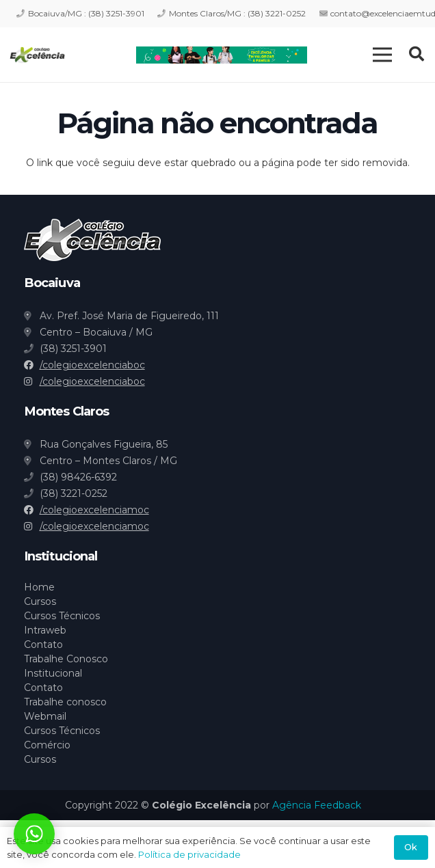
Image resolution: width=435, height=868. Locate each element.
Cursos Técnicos (62, 616)
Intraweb (45, 630)
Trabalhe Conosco (66, 659)
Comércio (47, 745)
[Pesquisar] (417, 54)
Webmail (45, 716)
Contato (43, 645)
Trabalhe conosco (65, 702)
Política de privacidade (189, 854)
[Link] (37, 55)
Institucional (53, 673)
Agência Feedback (317, 805)
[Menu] (382, 55)
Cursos (40, 601)
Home (39, 587)
